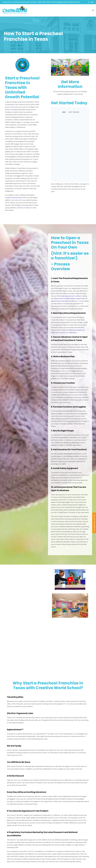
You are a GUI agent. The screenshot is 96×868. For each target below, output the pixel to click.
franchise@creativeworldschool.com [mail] (66, 2)
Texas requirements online (68, 294)
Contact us (15, 208)
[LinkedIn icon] (92, 2)
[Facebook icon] (88, 2)
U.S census (8, 110)
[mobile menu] (93, 10)
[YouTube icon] (90, 2)
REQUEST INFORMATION (94, 523)
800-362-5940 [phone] (45, 2)
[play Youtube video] (70, 579)
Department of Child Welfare (63, 297)
